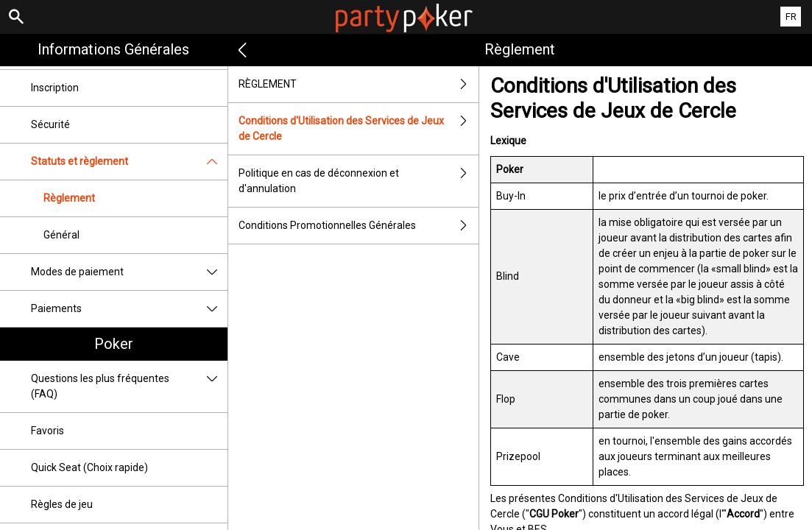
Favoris (47, 431)
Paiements (129, 309)
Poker (114, 344)
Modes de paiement (129, 272)
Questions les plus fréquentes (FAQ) (129, 386)
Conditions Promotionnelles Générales (359, 226)
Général (61, 235)
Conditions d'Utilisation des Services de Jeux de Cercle (359, 129)
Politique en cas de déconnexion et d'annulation (359, 181)
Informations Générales (113, 49)
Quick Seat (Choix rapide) (89, 467)
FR (791, 17)
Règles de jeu (62, 504)
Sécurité (50, 124)
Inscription (55, 88)
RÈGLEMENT (359, 84)
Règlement (69, 198)
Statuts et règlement (129, 162)
